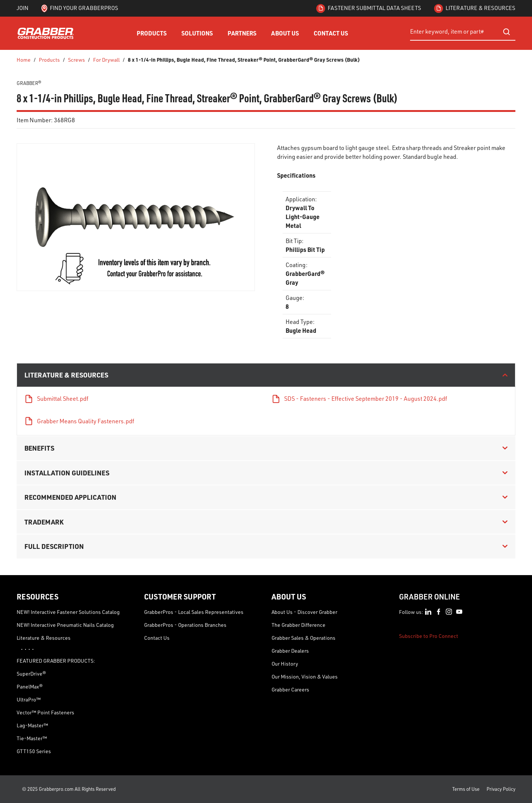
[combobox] (463, 32)
